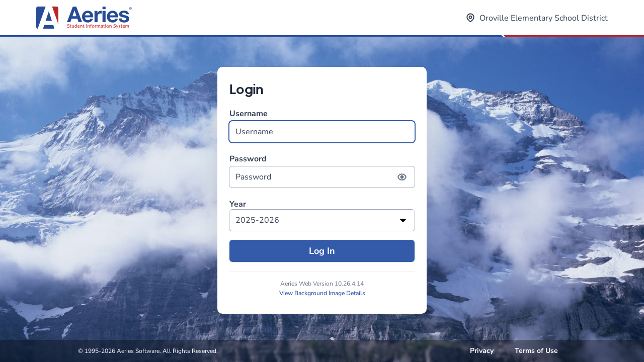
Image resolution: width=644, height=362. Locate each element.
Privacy (482, 351)
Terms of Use (536, 351)
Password (322, 171)
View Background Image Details (322, 293)
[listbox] (322, 220)
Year (238, 204)
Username (322, 125)
